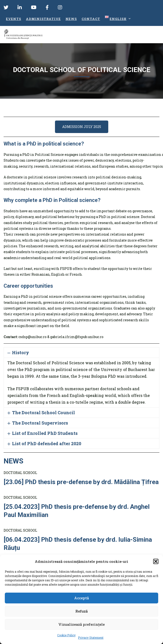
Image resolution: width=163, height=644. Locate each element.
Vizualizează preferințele (81, 624)
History (21, 352)
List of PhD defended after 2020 (47, 444)
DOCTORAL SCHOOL (20, 473)
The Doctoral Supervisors (40, 423)
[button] (156, 561)
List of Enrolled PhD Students (45, 433)
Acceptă (81, 598)
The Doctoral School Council (43, 413)
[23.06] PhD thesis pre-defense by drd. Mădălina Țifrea (81, 482)
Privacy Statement (91, 638)
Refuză (81, 611)
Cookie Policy (66, 635)
